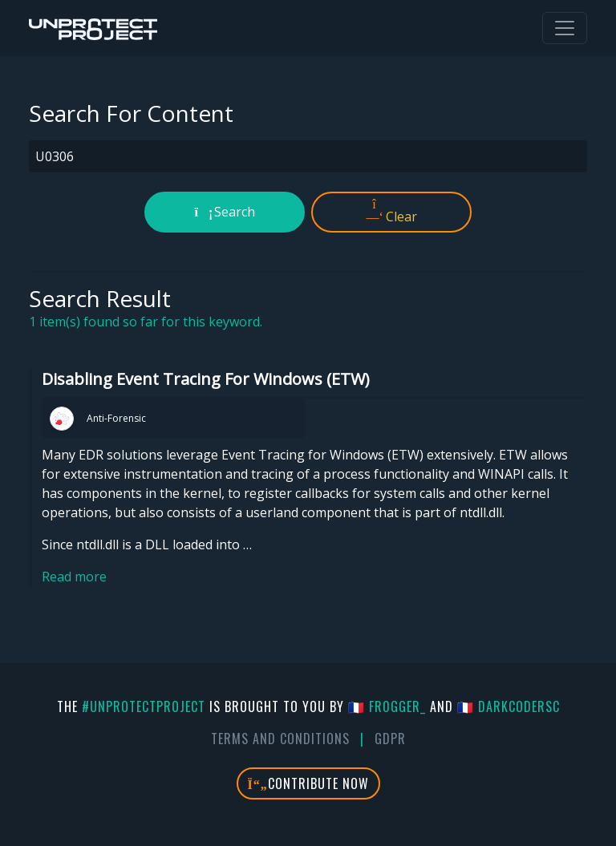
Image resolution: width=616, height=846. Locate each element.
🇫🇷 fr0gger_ (387, 706)
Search (225, 212)
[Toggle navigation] (565, 28)
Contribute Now (308, 783)
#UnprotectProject (144, 706)
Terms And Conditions (280, 739)
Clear (392, 212)
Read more (74, 577)
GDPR (390, 739)
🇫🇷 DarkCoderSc (509, 706)
